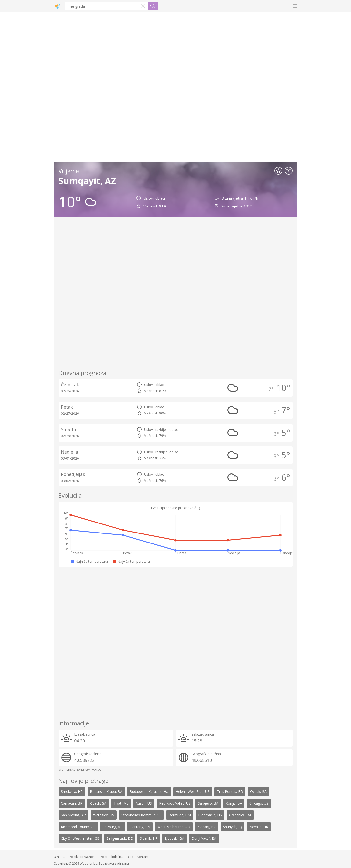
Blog (130, 857)
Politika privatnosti (83, 857)
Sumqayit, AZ (87, 181)
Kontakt (143, 857)
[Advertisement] (90, 88)
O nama (59, 857)
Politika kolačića (112, 857)
